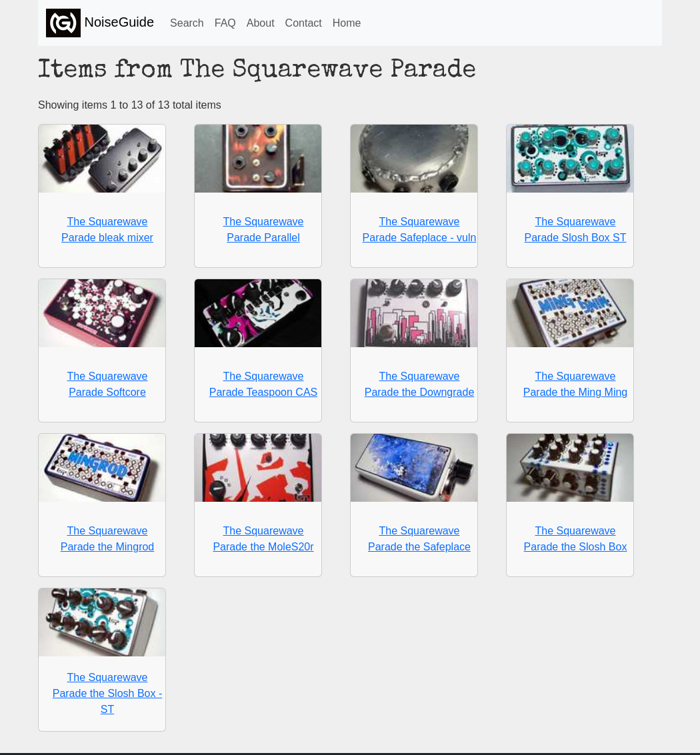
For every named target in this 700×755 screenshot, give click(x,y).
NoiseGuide (100, 23)
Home (347, 23)
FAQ (225, 23)
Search (187, 23)
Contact (304, 23)
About (261, 23)
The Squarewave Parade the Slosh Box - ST (108, 693)
